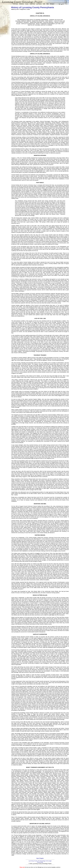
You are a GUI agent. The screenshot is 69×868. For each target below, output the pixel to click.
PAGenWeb (40, 862)
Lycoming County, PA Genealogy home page (40, 861)
